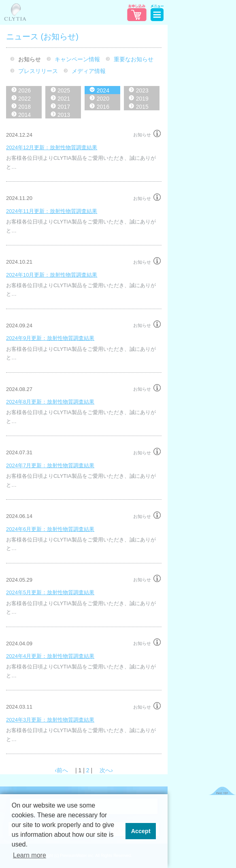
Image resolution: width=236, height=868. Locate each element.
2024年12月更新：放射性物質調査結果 (52, 147)
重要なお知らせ (134, 59)
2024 (103, 90)
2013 (64, 115)
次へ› (106, 770)
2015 (142, 107)
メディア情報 (89, 71)
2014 (24, 115)
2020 (103, 99)
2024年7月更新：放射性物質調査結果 (50, 465)
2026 (24, 90)
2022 (24, 99)
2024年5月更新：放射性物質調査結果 (50, 592)
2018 (24, 107)
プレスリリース (38, 71)
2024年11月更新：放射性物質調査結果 (52, 211)
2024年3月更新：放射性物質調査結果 (50, 720)
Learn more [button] (30, 855)
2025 (64, 90)
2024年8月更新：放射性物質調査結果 (50, 402)
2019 (142, 99)
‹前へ (61, 770)
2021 (64, 99)
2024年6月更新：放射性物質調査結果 (50, 529)
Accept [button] (141, 831)
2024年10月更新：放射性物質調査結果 (52, 275)
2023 (142, 90)
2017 (64, 107)
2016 (103, 107)
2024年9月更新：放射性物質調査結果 (50, 338)
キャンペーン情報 (77, 59)
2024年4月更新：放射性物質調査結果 (50, 656)
